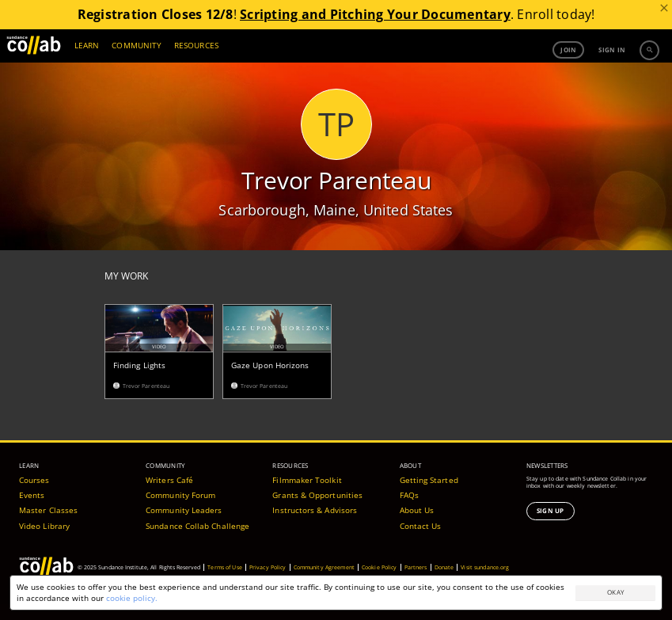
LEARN (87, 45)
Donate (444, 561)
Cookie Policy (380, 561)
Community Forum (180, 489)
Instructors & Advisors (315, 504)
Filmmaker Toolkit (307, 474)
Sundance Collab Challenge (197, 519)
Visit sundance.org (485, 561)
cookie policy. (132, 598)
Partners (416, 561)
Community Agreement (324, 561)
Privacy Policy (268, 561)
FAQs (409, 489)
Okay (615, 592)
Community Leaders (184, 504)
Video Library (44, 519)
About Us (417, 504)
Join (568, 49)
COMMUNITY (137, 45)
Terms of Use (225, 561)
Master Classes (48, 504)
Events (32, 489)
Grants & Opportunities (317, 489)
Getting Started (429, 474)
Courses (34, 474)
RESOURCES (196, 45)
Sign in (612, 49)
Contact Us (421, 519)
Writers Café (169, 474)
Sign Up (551, 504)
